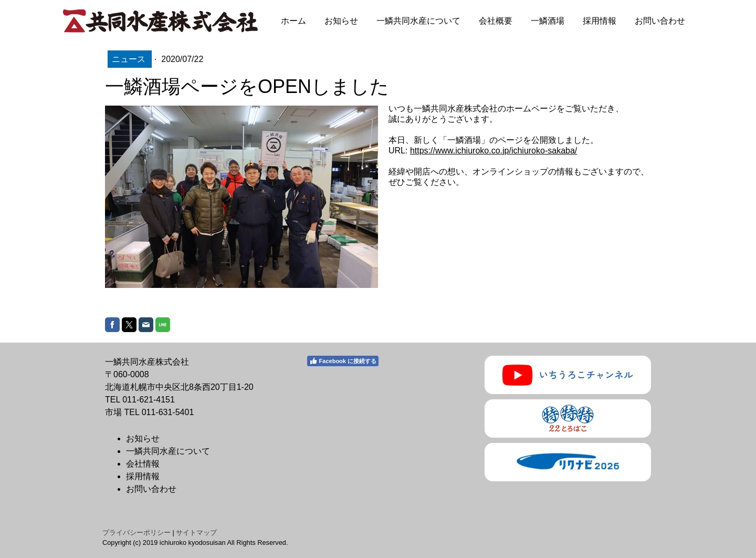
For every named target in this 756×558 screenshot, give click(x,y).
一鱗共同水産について (418, 21)
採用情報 (600, 21)
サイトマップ (196, 533)
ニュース (130, 59)
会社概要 (496, 21)
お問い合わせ (660, 21)
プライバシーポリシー (136, 533)
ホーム (293, 21)
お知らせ (341, 21)
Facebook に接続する (343, 361)
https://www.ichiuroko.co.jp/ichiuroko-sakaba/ (493, 151)
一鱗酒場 (548, 21)
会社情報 (143, 464)
